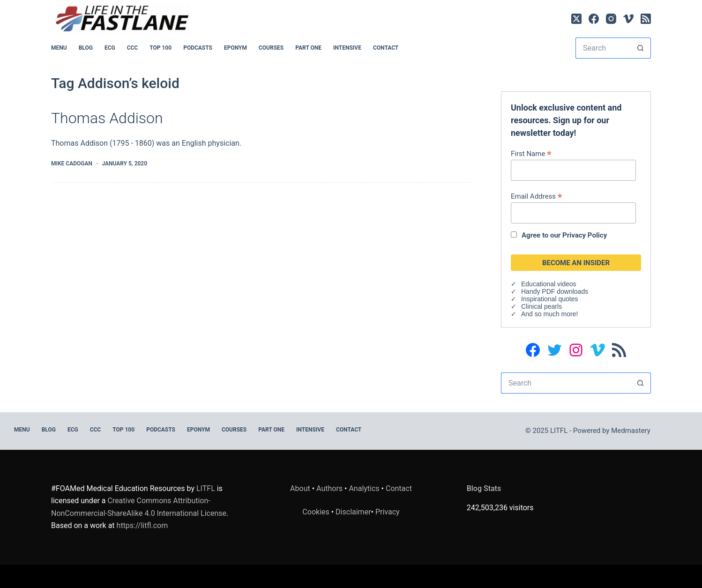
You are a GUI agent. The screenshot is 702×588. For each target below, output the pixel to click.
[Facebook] (594, 19)
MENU (59, 48)
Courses (271, 48)
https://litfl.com (142, 525)
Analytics (364, 488)
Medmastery (631, 431)
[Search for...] (603, 48)
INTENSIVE (347, 48)
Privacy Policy (585, 235)
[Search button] (640, 48)
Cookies (317, 512)
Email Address (536, 196)
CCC (133, 48)
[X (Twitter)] (576, 19)
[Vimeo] (628, 19)
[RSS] (646, 19)
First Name (531, 153)
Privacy (388, 512)
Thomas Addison (107, 118)
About (300, 488)
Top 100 (161, 48)
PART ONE (308, 48)
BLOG (86, 48)
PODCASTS (198, 48)
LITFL (206, 488)
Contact (386, 48)
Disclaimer (353, 512)
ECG (110, 48)
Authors (329, 488)
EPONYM (235, 48)
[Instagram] (611, 19)
